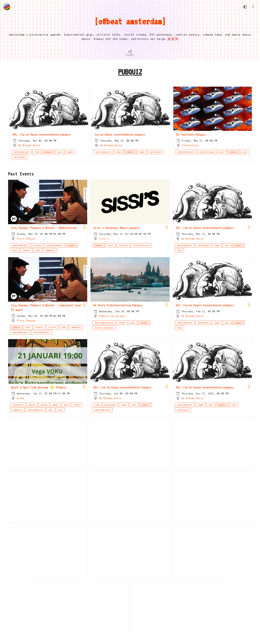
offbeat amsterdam (130, 21)
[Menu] (253, 7)
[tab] (130, 53)
